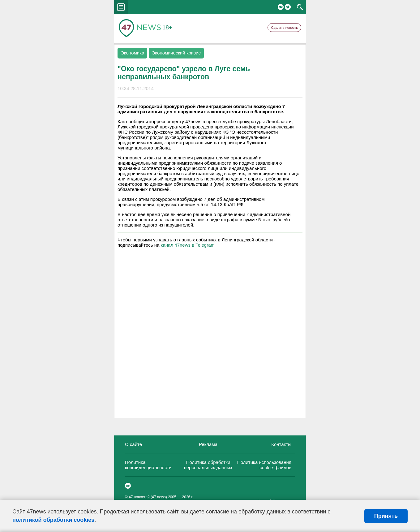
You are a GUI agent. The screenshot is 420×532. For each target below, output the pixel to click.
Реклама (208, 444)
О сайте (133, 444)
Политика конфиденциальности (148, 465)
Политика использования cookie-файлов (264, 465)
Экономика (132, 53)
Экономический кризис (176, 53)
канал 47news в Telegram (188, 245)
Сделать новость (284, 28)
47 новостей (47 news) (148, 497)
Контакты (281, 444)
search (300, 7)
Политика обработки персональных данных (208, 465)
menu (121, 7)
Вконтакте (281, 7)
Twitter (288, 7)
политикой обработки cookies (53, 520)
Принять (386, 516)
